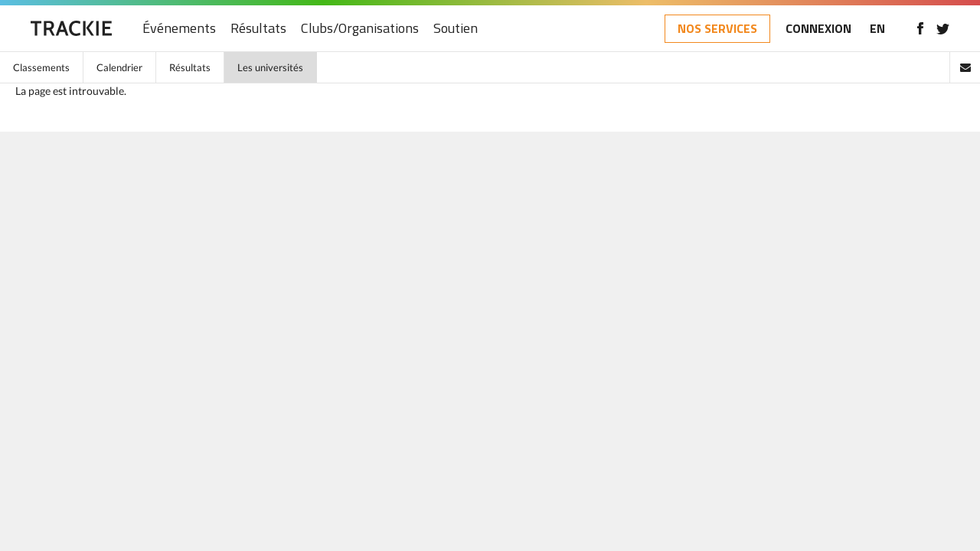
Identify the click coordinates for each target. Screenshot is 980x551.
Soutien (456, 29)
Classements (41, 67)
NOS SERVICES (717, 28)
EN (877, 28)
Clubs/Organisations (360, 29)
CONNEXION (818, 28)
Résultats (258, 29)
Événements (179, 29)
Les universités (270, 67)
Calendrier (119, 67)
